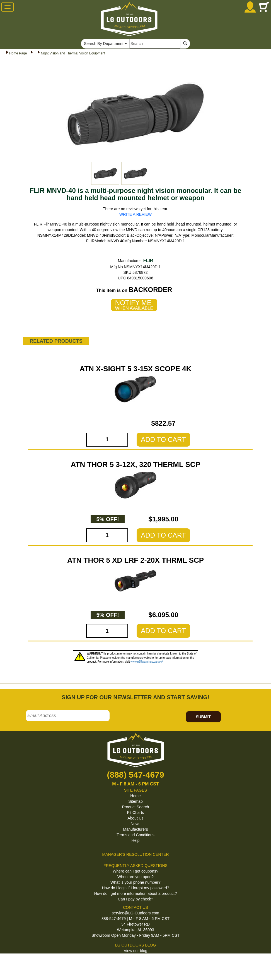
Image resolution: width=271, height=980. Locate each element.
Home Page (18, 53)
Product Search (136, 807)
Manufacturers (135, 829)
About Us (135, 818)
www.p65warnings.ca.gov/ (147, 662)
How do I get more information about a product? (136, 893)
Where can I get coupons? (135, 871)
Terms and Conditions (135, 835)
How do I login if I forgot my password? (135, 888)
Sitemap (135, 801)
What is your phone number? (135, 882)
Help (136, 840)
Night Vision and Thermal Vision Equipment (73, 53)
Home (135, 796)
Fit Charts (136, 813)
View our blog (136, 951)
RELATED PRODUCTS (56, 341)
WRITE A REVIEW (135, 214)
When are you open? (135, 877)
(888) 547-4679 (135, 775)
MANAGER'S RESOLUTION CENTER (135, 854)
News (135, 824)
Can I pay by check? (136, 899)
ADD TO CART (163, 439)
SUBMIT (203, 717)
